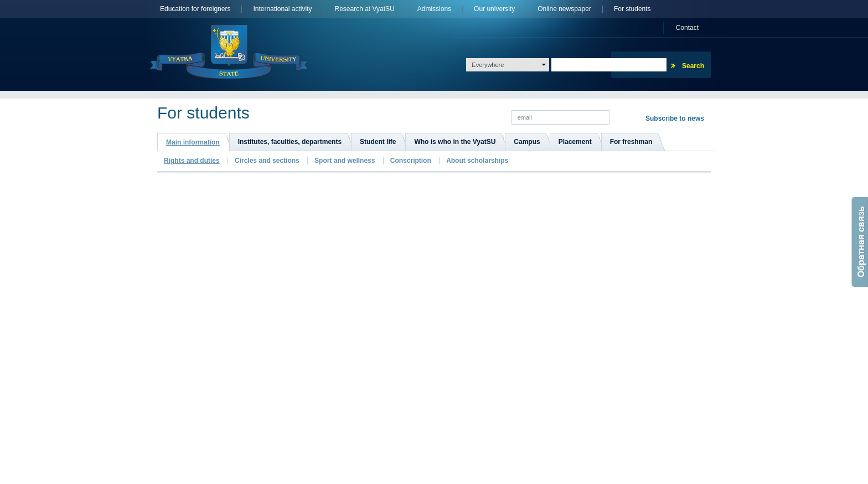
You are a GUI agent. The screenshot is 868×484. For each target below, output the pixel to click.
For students (632, 9)
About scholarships (477, 161)
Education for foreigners (195, 9)
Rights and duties (192, 161)
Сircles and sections (267, 161)
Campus (527, 142)
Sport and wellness (345, 161)
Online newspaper (564, 9)
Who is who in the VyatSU (455, 142)
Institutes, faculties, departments (290, 142)
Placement (575, 142)
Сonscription (411, 161)
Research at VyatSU (364, 9)
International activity (282, 9)
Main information (193, 142)
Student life (378, 142)
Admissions (434, 9)
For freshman (631, 142)
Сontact (687, 28)
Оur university (494, 9)
